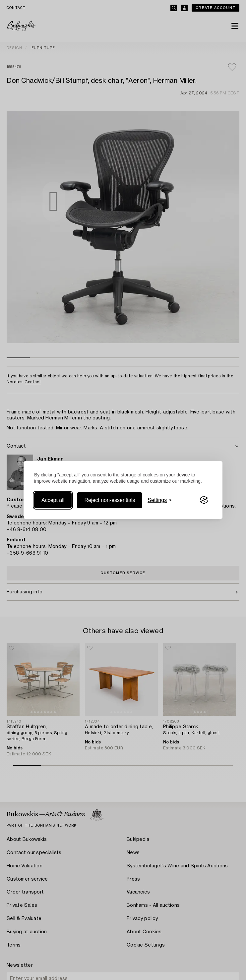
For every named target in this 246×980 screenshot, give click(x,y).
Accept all (53, 500)
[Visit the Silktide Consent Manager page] (204, 500)
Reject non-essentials (110, 500)
